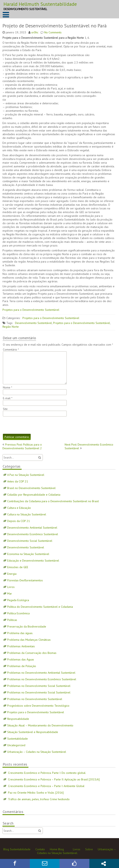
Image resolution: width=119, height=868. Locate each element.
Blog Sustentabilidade (17, 849)
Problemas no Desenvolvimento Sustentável (35, 699)
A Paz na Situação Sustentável (26, 475)
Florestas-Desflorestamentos (25, 580)
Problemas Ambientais (21, 646)
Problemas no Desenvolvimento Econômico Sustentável (42, 679)
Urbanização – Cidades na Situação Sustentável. (76, 851)
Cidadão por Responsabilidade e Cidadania (34, 495)
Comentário (11, 350)
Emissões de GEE (18, 567)
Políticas (12, 620)
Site (5, 409)
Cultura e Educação (19, 508)
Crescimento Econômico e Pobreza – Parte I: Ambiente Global (46, 786)
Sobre (89, 849)
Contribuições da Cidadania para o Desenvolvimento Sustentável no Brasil (53, 501)
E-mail (8, 398)
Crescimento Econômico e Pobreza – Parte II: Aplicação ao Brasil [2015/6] (54, 779)
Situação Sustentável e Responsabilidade (33, 732)
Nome (8, 387)
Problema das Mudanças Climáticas (29, 640)
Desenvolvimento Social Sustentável (30, 541)
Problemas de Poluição (22, 666)
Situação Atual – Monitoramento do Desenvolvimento (40, 725)
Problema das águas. (20, 633)
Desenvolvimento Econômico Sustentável (33, 534)
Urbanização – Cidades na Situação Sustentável (37, 752)
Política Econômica (18, 613)
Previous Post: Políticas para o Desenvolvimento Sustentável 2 (22, 446)
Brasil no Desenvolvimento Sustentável (31, 488)
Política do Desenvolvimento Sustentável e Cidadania (40, 607)
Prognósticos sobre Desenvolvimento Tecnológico (38, 706)
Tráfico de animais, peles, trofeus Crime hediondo (39, 799)
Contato (40, 849)
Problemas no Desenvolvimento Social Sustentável (39, 686)
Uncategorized (16, 745)
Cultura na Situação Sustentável (27, 514)
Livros (11, 587)
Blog (61, 849)
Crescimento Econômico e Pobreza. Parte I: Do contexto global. (47, 773)
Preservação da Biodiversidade (27, 626)
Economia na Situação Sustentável (28, 554)
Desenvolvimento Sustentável (33, 323)
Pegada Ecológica (18, 600)
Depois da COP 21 (19, 521)
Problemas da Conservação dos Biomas (32, 653)
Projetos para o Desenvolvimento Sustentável (31, 310)
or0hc (35, 32)
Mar (10, 594)
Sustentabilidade (17, 739)
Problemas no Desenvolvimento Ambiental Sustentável (41, 673)
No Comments (53, 32)
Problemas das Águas (21, 659)
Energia (12, 574)
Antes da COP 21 (18, 481)
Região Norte (11, 327)
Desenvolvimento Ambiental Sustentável (32, 528)
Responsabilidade (18, 719)
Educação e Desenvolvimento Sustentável (33, 561)
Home (54, 849)
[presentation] (34, 425)
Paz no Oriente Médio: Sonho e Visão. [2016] (36, 793)
